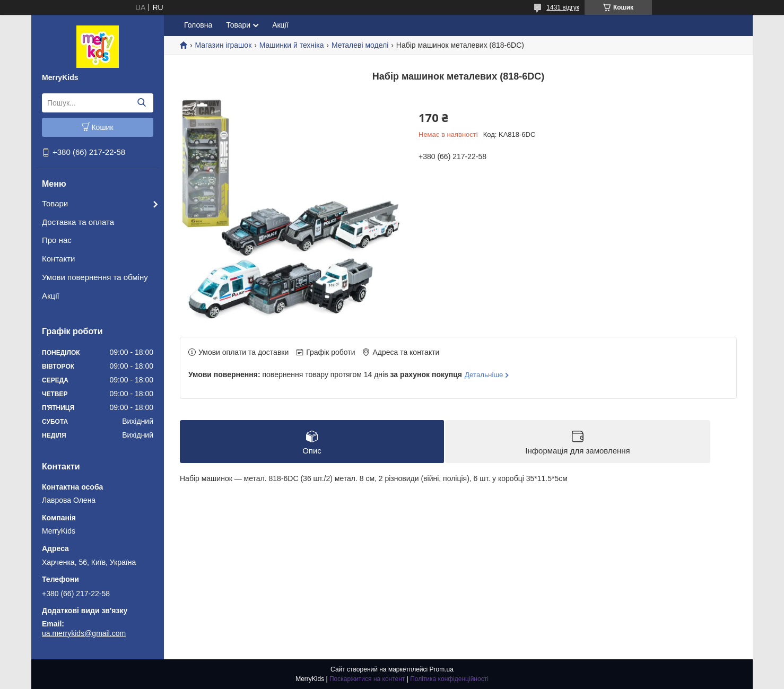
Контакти (58, 259)
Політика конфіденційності (449, 679)
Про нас (57, 240)
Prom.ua (442, 669)
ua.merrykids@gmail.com (84, 633)
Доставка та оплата (78, 222)
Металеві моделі (360, 45)
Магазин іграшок (223, 45)
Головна (198, 25)
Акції (51, 296)
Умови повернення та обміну (95, 277)
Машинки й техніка (292, 45)
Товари (55, 203)
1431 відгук (563, 7)
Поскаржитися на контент (367, 679)
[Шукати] (141, 103)
